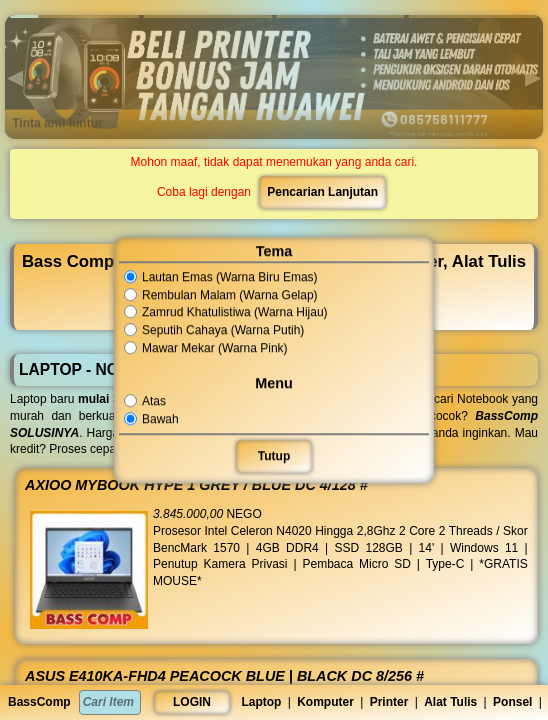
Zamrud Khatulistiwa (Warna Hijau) (228, 313)
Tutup (273, 456)
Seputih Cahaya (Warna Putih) (217, 330)
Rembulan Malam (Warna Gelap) (223, 295)
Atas (150, 401)
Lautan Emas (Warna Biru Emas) (223, 277)
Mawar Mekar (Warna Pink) (208, 348)
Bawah (156, 419)
